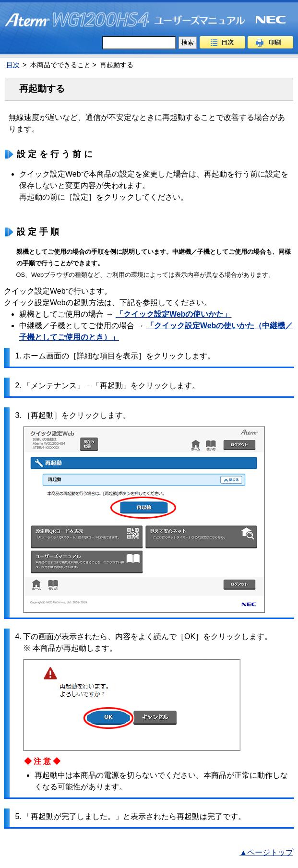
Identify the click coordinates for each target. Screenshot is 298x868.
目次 (222, 42)
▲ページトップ (266, 852)
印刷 (270, 42)
